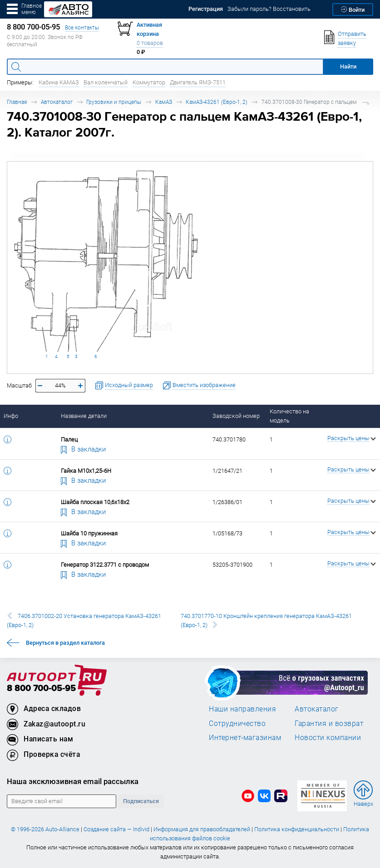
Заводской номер (236, 416)
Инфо (11, 416)
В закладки (84, 449)
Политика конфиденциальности (297, 829)
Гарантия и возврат (329, 723)
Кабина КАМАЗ (59, 82)
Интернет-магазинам (245, 737)
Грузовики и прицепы (114, 102)
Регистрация (206, 9)
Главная (17, 102)
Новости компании (328, 737)
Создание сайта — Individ (116, 829)
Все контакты (82, 27)
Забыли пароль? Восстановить (269, 9)
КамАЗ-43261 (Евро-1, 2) (217, 102)
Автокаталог (57, 102)
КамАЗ (164, 102)
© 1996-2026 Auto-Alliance (45, 829)
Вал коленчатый (106, 82)
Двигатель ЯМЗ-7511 (198, 82)
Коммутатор (149, 82)
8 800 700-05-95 (41, 689)
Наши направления (242, 709)
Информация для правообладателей (202, 829)
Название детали (84, 416)
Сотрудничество (237, 723)
